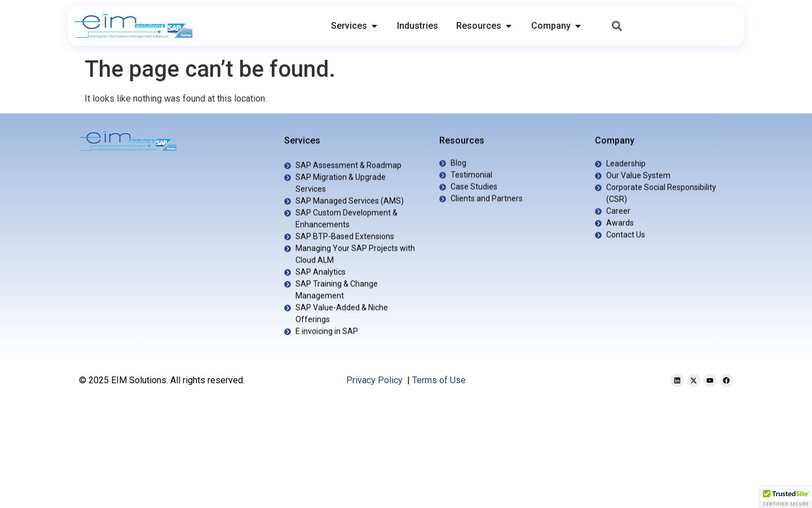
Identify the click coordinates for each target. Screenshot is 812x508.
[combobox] (671, 26)
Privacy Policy (374, 380)
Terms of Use (439, 380)
